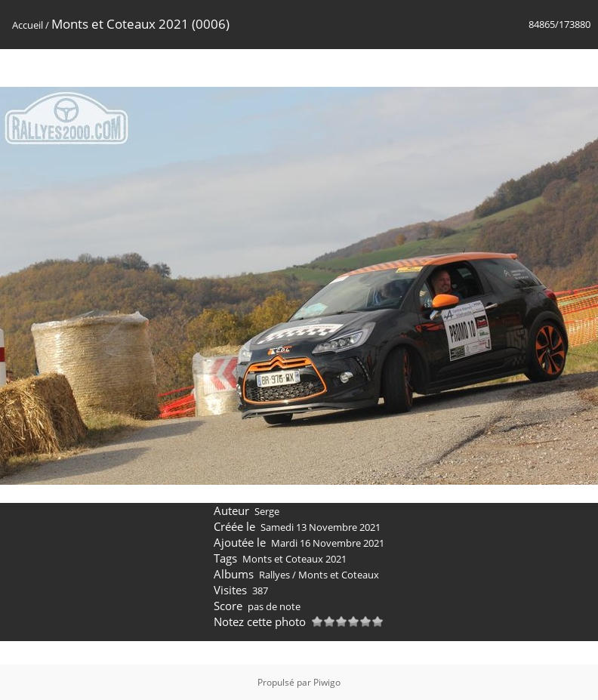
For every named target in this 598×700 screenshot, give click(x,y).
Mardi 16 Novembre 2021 (328, 543)
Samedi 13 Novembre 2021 (321, 527)
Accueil (28, 25)
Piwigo (327, 682)
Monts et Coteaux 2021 (294, 559)
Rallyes (274, 575)
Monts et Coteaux (339, 575)
